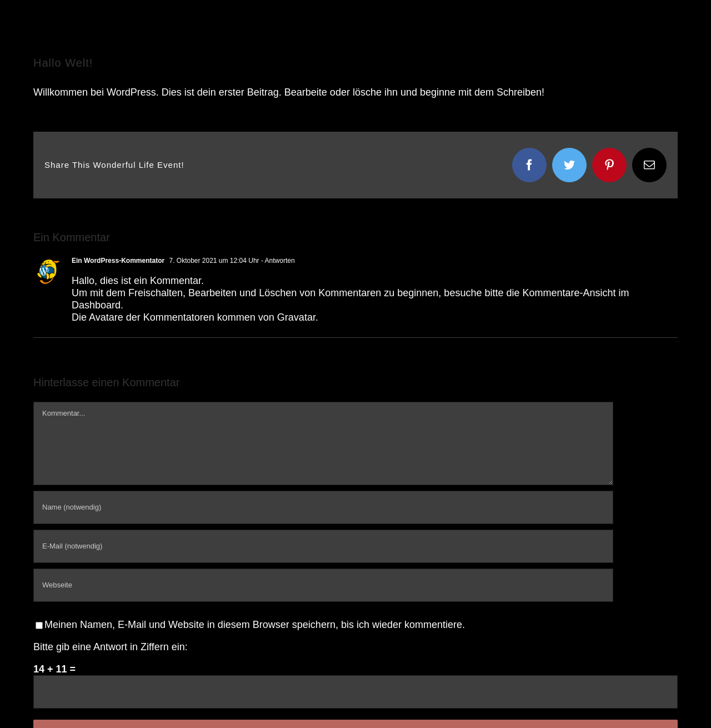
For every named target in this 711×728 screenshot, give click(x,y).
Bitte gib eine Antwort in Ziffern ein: (111, 647)
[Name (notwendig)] (323, 507)
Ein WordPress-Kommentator (118, 261)
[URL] (323, 585)
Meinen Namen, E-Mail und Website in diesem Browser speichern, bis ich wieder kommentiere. (255, 625)
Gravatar (296, 317)
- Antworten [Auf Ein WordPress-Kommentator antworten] (277, 261)
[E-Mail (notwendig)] (323, 546)
